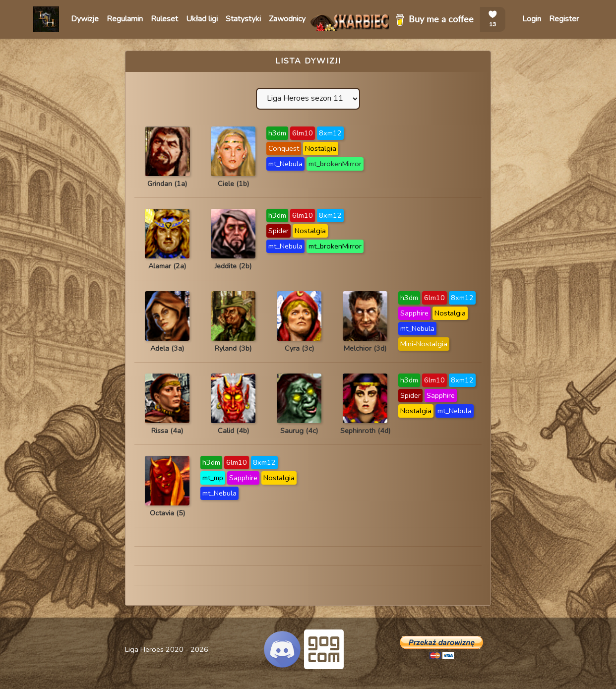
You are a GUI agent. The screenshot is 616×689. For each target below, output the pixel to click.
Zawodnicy (287, 19)
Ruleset (164, 19)
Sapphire (414, 313)
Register (564, 19)
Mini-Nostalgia (424, 344)
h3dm (277, 133)
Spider (278, 231)
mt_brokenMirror (335, 164)
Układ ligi (202, 19)
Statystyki (243, 19)
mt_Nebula (285, 164)
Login (532, 19)
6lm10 (303, 133)
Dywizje (85, 19)
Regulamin (125, 19)
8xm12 (330, 133)
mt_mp (213, 478)
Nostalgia (321, 148)
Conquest (284, 148)
